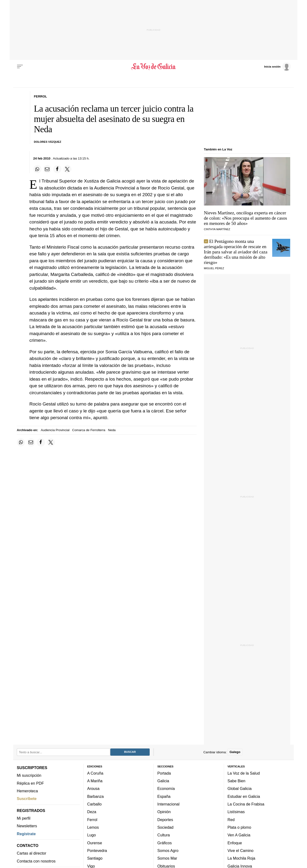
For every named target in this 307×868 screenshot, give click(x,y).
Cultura (164, 835)
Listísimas (236, 812)
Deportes (165, 820)
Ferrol (92, 820)
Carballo (94, 804)
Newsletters (27, 826)
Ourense (95, 843)
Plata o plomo (239, 827)
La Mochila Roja (242, 858)
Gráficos (165, 843)
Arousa (93, 788)
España (164, 796)
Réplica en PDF (30, 783)
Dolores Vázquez (47, 142)
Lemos (93, 827)
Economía (166, 788)
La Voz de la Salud (244, 773)
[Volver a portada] (154, 67)
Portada (164, 773)
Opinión (164, 812)
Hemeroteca (27, 791)
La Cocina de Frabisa (246, 804)
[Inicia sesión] (277, 66)
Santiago (95, 858)
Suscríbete (27, 799)
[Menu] (20, 67)
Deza (92, 812)
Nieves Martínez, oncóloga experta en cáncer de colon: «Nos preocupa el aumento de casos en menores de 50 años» (245, 218)
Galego (235, 752)
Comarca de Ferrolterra (89, 430)
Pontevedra (97, 851)
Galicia (163, 781)
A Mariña (95, 781)
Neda (112, 430)
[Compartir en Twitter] (67, 169)
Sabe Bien (237, 781)
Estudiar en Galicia (244, 796)
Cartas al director (32, 853)
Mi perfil (24, 818)
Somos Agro (168, 851)
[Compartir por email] (47, 169)
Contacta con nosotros (36, 861)
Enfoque (235, 843)
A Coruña (95, 773)
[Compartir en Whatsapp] (37, 169)
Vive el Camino (241, 851)
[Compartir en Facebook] (57, 169)
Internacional (168, 804)
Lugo (92, 835)
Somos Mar (167, 858)
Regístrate (26, 834)
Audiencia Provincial (55, 430)
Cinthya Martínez (217, 229)
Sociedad (165, 827)
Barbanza (96, 796)
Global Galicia (240, 788)
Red (231, 820)
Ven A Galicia (239, 835)
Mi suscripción (29, 775)
